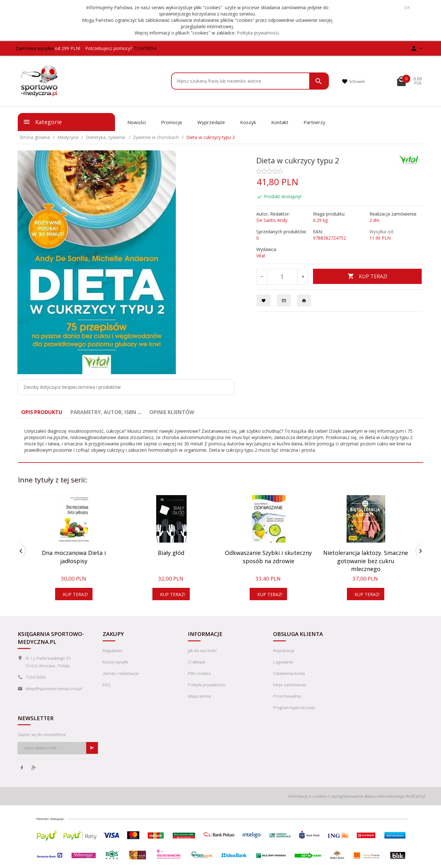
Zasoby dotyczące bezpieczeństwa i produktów (72, 387)
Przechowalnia (287, 696)
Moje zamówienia (290, 685)
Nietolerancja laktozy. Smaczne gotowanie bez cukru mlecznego (366, 561)
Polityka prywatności (258, 33)
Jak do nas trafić (202, 651)
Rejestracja (284, 651)
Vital (261, 256)
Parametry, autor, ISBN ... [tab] (106, 412)
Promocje (172, 122)
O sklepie (197, 662)
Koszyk (248, 122)
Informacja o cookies (307, 796)
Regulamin (112, 651)
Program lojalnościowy (294, 708)
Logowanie (283, 662)
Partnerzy (314, 122)
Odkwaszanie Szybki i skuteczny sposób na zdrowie (268, 557)
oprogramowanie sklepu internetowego (368, 796)
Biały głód (171, 553)
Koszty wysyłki (115, 662)
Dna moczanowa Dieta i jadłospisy (74, 557)
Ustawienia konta (289, 673)
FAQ (107, 685)
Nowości (137, 122)
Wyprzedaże (211, 122)
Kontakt (280, 122)
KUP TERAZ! (367, 276)
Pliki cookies (199, 673)
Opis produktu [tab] (42, 412)
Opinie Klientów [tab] (172, 412)
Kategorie (42, 122)
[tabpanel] (221, 441)
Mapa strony (199, 696)
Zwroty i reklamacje (121, 673)
